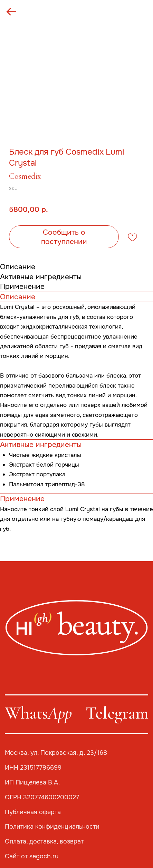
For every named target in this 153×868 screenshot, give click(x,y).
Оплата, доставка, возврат (44, 841)
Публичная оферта (33, 812)
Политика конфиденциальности (52, 827)
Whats (38, 713)
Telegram (117, 713)
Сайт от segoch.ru (32, 856)
